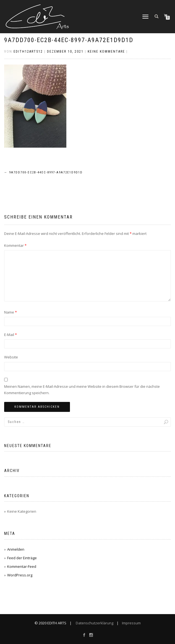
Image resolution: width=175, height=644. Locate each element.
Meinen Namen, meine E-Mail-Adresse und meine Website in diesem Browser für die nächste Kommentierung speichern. (82, 390)
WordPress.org (20, 575)
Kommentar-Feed (22, 566)
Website (11, 357)
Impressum (131, 623)
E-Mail (11, 335)
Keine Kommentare (106, 52)
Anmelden (16, 549)
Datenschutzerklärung (94, 623)
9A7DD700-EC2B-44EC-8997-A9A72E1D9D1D (69, 40)
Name (11, 312)
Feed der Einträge (22, 558)
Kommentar (15, 245)
